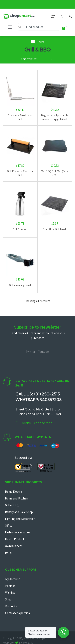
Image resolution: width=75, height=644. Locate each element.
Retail (9, 553)
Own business (14, 546)
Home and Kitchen (16, 498)
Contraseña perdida (17, 613)
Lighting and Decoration (20, 519)
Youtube (44, 352)
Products (11, 606)
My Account (12, 579)
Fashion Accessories (18, 532)
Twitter (30, 352)
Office (9, 526)
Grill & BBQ (12, 505)
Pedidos (10, 586)
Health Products (15, 539)
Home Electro (13, 492)
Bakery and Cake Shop (19, 512)
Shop (8, 599)
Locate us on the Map (34, 423)
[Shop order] (37, 59)
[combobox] (39, 27)
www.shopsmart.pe (34, 638)
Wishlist (10, 593)
